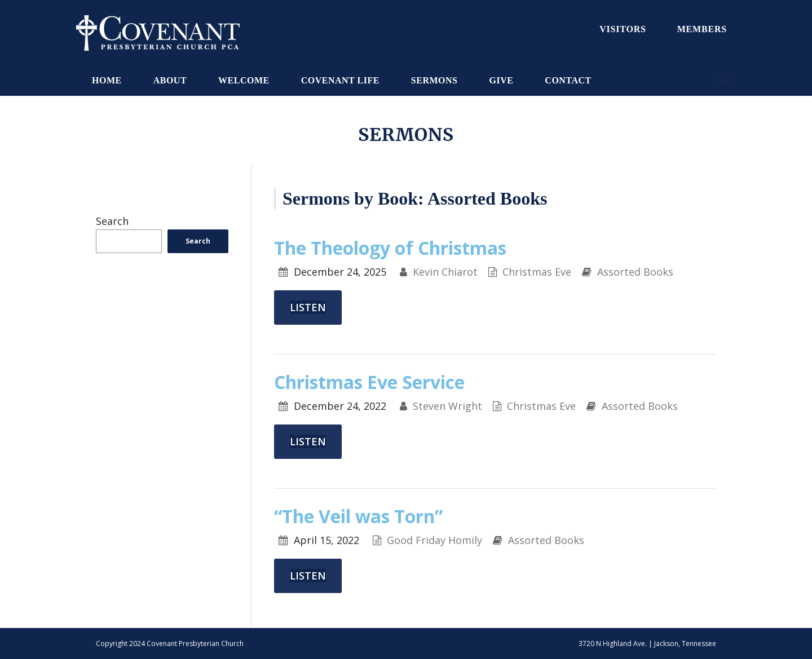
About (170, 80)
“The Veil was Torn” (358, 516)
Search (112, 221)
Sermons (434, 80)
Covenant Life (340, 80)
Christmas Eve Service (369, 382)
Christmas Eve (537, 272)
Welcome (244, 80)
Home (107, 80)
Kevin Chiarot (445, 272)
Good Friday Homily (434, 540)
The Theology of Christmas (390, 248)
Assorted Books (635, 272)
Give (501, 80)
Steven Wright (447, 406)
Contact (568, 80)
